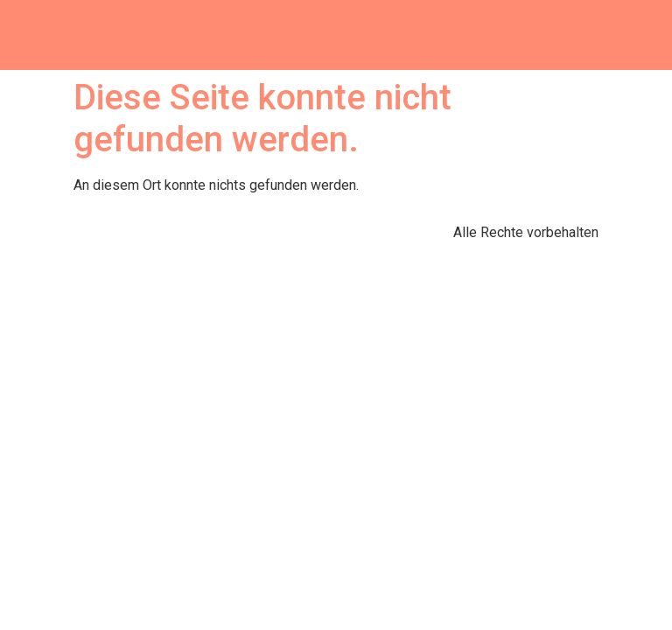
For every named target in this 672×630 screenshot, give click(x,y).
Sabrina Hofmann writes (336, 35)
